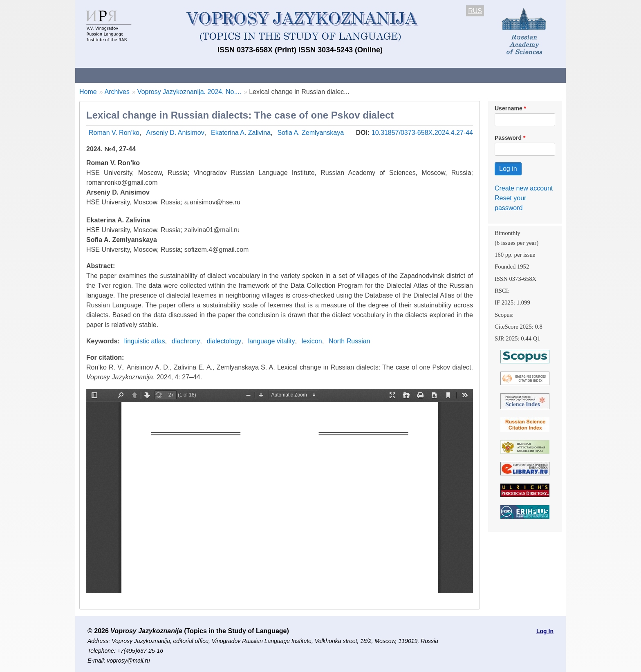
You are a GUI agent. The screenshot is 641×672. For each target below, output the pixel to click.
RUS (475, 11)
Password (508, 138)
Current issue (305, 75)
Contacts (164, 75)
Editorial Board (460, 75)
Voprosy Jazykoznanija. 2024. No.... (189, 92)
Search (508, 75)
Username (509, 108)
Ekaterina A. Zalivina (241, 133)
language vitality (272, 341)
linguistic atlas (145, 341)
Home (88, 92)
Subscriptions (402, 75)
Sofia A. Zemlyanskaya (310, 133)
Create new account (524, 188)
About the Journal (109, 75)
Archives (353, 75)
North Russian (349, 341)
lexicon (312, 341)
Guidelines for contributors (232, 75)
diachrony (186, 341)
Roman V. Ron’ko (114, 133)
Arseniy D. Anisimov (175, 133)
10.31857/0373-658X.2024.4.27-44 (422, 133)
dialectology (224, 341)
